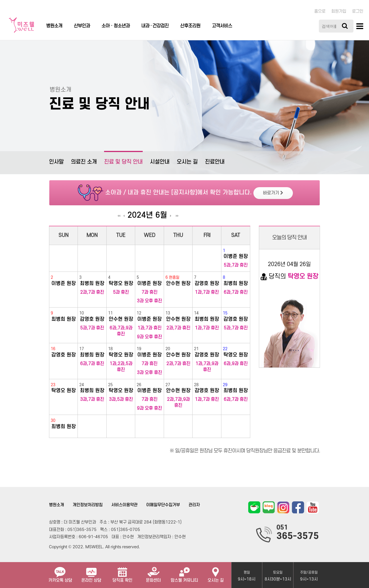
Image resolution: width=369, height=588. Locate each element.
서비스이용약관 (124, 505)
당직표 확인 (122, 572)
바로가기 (273, 193)
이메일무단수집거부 (163, 505)
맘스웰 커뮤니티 (184, 572)
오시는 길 (187, 162)
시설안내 (160, 162)
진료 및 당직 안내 (123, 158)
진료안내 (215, 162)
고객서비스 (222, 26)
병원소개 (54, 26)
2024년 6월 (147, 215)
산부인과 (82, 26)
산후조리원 (190, 26)
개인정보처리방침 (88, 505)
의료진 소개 (84, 162)
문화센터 (153, 572)
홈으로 (320, 11)
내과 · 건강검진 (155, 26)
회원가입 (339, 11)
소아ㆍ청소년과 (116, 26)
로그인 (358, 11)
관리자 (194, 505)
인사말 (56, 162)
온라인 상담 (91, 572)
